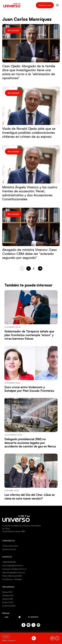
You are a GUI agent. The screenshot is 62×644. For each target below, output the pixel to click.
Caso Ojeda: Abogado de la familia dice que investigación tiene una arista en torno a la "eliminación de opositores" (29, 72)
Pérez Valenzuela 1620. (12, 576)
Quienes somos (9, 549)
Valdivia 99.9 (8, 599)
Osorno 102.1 (8, 602)
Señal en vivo (45, 5)
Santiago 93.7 (8, 595)
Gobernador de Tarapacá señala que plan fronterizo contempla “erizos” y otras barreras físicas (29, 335)
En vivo (6, 637)
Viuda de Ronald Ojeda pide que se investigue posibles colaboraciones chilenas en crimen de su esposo (29, 133)
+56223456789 (9, 562)
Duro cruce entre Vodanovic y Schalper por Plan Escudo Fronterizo (29, 389)
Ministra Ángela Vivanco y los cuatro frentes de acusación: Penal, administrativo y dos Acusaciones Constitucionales (30, 193)
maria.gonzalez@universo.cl (14, 569)
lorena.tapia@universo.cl (13, 565)
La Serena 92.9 (9, 606)
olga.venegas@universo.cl (13, 572)
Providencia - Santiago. (12, 579)
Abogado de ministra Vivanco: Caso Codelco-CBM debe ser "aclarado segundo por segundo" (29, 254)
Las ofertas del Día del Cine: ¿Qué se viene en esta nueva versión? (29, 497)
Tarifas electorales (10, 546)
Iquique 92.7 (7, 592)
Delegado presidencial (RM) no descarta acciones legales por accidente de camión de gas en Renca (30, 443)
